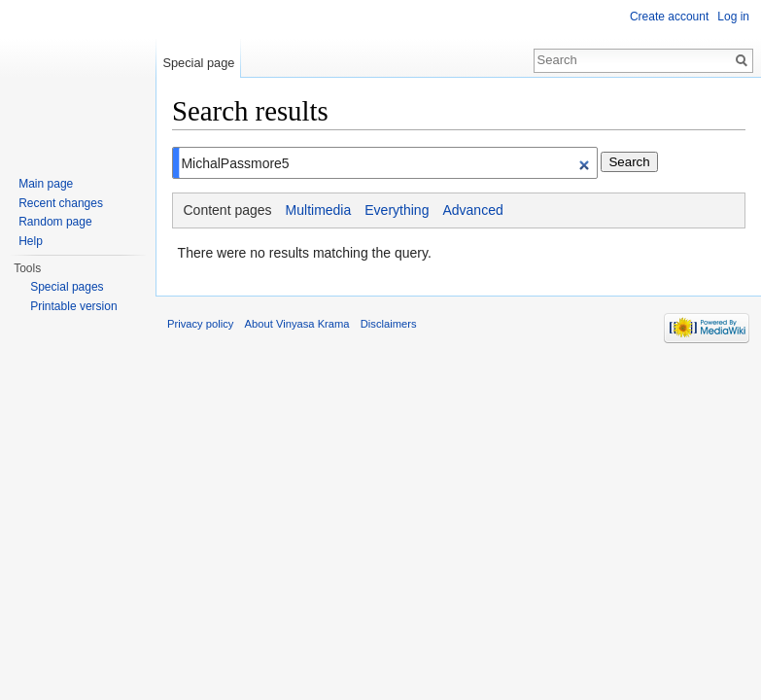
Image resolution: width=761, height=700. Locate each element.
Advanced (472, 210)
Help (31, 241)
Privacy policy (200, 324)
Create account (669, 17)
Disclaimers (389, 324)
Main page (46, 184)
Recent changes (61, 203)
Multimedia (319, 210)
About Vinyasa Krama (297, 324)
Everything (397, 210)
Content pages (228, 210)
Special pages (67, 287)
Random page (55, 222)
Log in (733, 17)
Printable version (73, 306)
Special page (198, 63)
